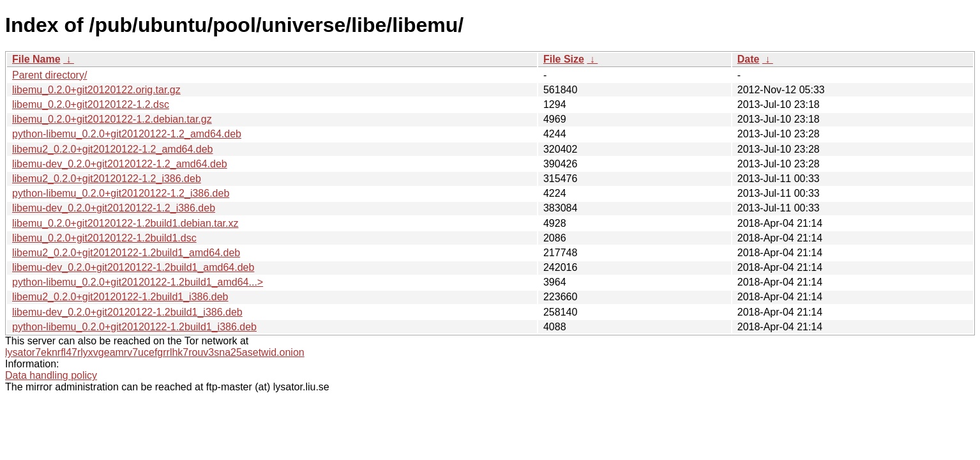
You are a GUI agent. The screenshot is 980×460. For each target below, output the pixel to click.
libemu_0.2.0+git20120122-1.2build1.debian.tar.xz (125, 223)
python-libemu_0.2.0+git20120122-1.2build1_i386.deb (134, 327)
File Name (36, 59)
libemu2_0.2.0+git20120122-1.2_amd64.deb (112, 149)
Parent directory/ (49, 75)
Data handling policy (51, 375)
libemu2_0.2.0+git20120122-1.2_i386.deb (107, 179)
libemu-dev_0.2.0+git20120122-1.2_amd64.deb (120, 164)
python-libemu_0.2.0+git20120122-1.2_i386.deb (121, 193)
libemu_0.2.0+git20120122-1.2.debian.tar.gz (112, 119)
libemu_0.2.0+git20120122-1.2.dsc (91, 104)
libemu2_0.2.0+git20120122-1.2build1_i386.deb (120, 297)
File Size (564, 59)
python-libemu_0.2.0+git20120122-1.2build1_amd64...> (138, 282)
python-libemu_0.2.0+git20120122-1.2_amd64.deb (127, 134)
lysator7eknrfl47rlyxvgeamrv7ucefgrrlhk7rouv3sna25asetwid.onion (155, 352)
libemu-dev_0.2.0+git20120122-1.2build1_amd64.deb (133, 267)
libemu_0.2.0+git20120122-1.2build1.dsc (104, 238)
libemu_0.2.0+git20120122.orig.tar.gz (96, 90)
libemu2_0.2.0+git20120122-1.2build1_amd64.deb (126, 253)
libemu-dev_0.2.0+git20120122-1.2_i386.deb (114, 208)
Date (749, 59)
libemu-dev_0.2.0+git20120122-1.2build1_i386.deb (127, 312)
